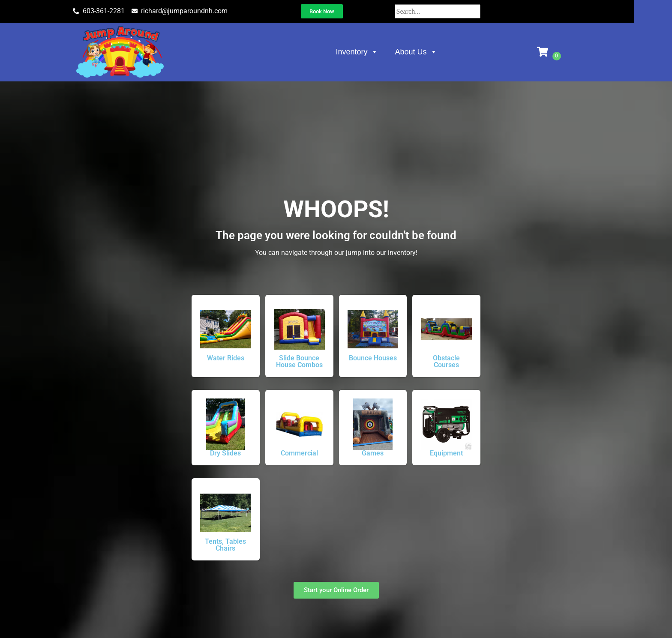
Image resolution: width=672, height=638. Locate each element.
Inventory (376, 52)
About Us (435, 52)
